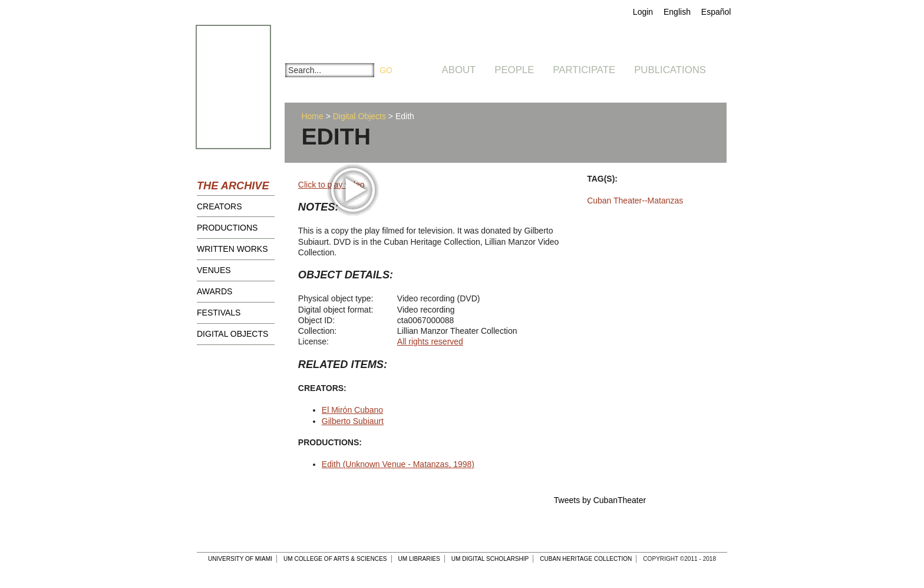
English (677, 12)
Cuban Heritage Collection (586, 559)
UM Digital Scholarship (490, 559)
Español (716, 12)
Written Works (232, 249)
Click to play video (331, 185)
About (459, 70)
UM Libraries (419, 559)
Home (312, 116)
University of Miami (240, 559)
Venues (214, 270)
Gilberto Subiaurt (353, 421)
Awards (214, 291)
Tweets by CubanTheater (600, 500)
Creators (220, 206)
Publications (670, 70)
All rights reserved (430, 341)
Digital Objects (232, 334)
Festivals (219, 313)
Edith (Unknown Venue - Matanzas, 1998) (398, 464)
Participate (584, 70)
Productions (227, 228)
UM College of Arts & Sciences (335, 559)
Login (643, 12)
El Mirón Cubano (352, 410)
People (514, 70)
